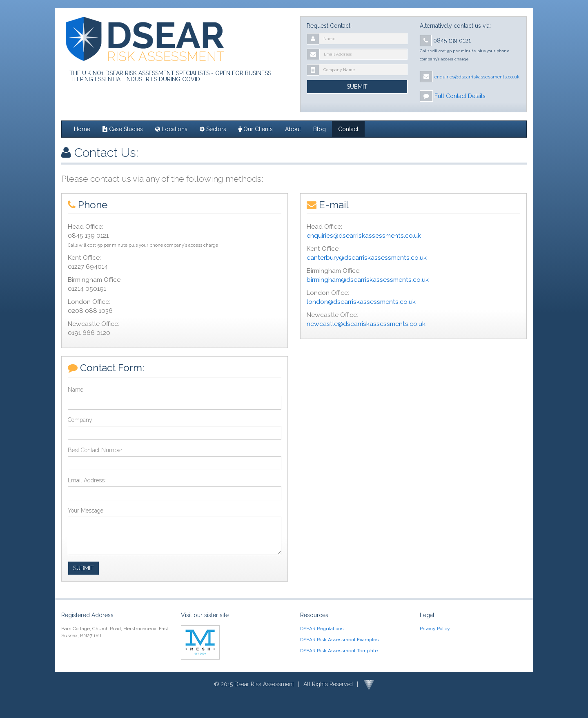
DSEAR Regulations (322, 629)
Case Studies (123, 129)
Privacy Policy (435, 629)
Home (82, 129)
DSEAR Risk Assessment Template (339, 651)
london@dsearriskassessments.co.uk (361, 302)
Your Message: (86, 511)
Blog (320, 129)
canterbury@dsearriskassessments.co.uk (367, 258)
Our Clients (256, 129)
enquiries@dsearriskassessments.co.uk (364, 236)
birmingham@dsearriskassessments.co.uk (368, 280)
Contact (348, 129)
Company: (81, 420)
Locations (171, 129)
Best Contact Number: (96, 450)
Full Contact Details (460, 96)
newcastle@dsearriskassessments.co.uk (366, 324)
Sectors (213, 129)
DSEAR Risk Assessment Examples (339, 640)
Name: (76, 390)
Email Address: (87, 480)
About (293, 129)
